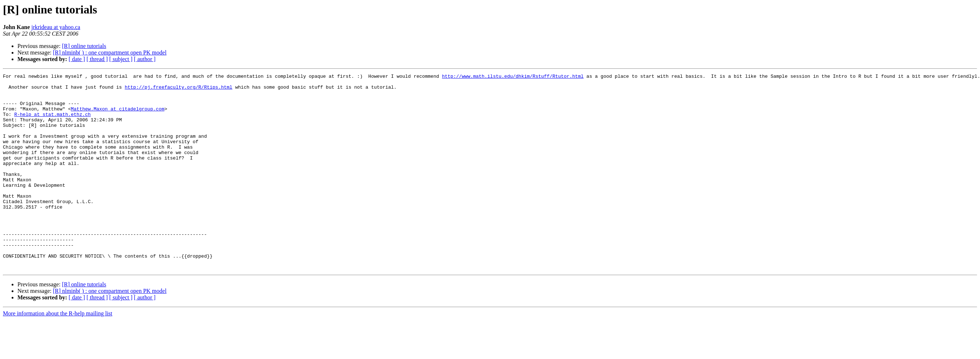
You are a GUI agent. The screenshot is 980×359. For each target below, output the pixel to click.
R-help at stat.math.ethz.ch (52, 123)
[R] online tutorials (84, 46)
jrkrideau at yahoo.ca (56, 27)
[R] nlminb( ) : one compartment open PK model (110, 53)
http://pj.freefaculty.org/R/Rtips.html (178, 90)
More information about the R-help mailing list (58, 353)
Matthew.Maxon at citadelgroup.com (117, 116)
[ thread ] (97, 59)
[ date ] (77, 59)
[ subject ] (121, 59)
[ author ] (145, 59)
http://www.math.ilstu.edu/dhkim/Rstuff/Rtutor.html (513, 77)
